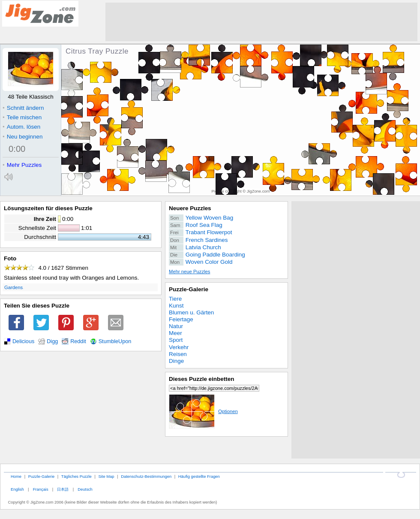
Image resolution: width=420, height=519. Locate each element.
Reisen (178, 354)
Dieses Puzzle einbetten (201, 379)
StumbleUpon (115, 341)
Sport (176, 340)
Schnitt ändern (23, 108)
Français (41, 489)
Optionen (203, 411)
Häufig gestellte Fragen (199, 476)
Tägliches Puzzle (76, 476)
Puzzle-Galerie (189, 289)
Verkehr (179, 347)
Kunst (176, 306)
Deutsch (85, 489)
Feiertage (181, 319)
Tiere (175, 299)
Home (16, 476)
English (17, 489)
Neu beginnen (22, 137)
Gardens (13, 287)
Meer (175, 333)
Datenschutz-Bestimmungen (146, 476)
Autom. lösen (21, 127)
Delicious (23, 341)
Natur (176, 326)
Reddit (78, 341)
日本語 (63, 489)
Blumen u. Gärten (191, 312)
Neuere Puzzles (190, 208)
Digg (52, 341)
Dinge (176, 361)
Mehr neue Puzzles (189, 272)
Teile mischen (22, 117)
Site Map (106, 476)
